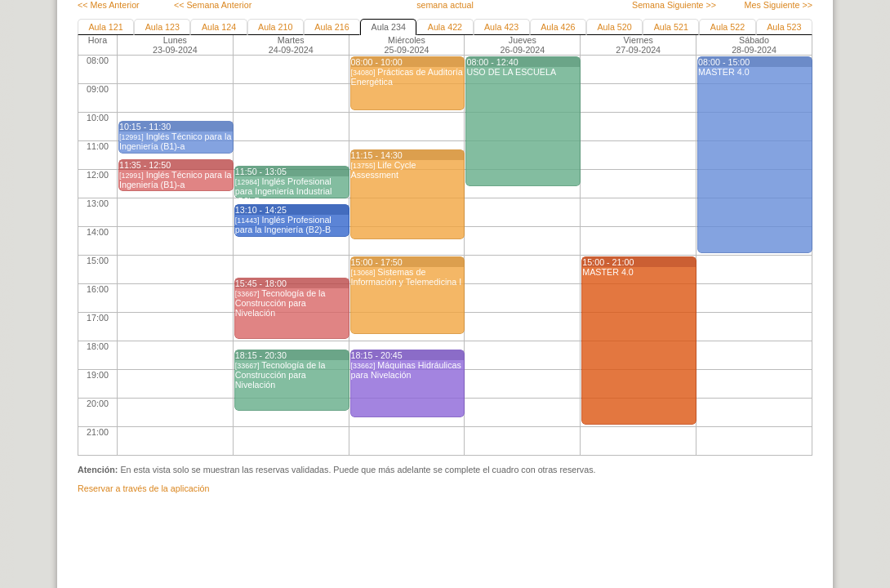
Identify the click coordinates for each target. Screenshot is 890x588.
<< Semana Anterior (213, 5)
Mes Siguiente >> (779, 5)
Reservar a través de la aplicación (143, 488)
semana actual (445, 5)
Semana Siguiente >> (674, 5)
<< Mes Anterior (109, 5)
